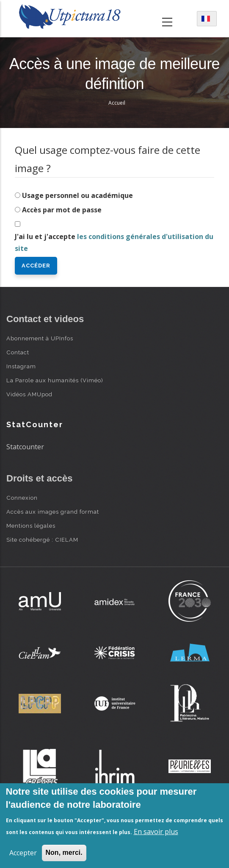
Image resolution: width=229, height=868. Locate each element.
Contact (18, 352)
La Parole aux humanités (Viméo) (55, 380)
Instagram (21, 366)
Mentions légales (31, 526)
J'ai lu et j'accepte (114, 243)
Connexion (22, 498)
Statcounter (25, 447)
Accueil (117, 103)
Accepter (23, 853)
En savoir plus (156, 832)
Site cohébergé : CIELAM (42, 540)
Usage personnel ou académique (77, 195)
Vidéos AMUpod (29, 394)
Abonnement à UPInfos (40, 338)
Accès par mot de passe (62, 210)
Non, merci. (64, 853)
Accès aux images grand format (53, 512)
